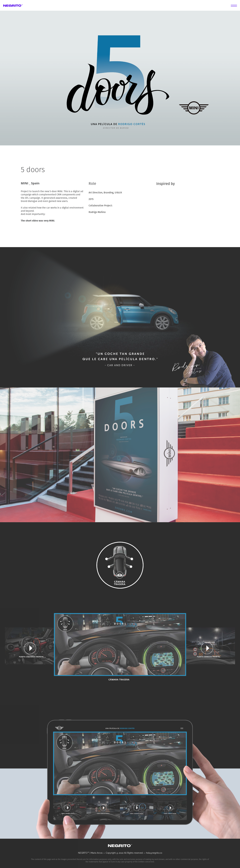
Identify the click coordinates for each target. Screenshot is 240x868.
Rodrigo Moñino (97, 212)
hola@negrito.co (154, 853)
